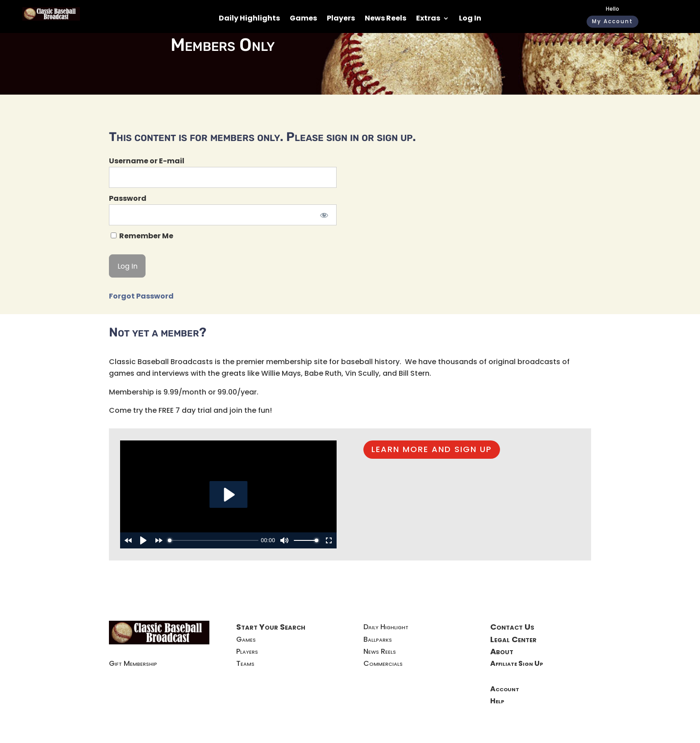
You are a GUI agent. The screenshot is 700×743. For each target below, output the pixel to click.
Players (341, 19)
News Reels (385, 19)
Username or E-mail (147, 161)
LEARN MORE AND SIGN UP (432, 449)
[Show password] (324, 215)
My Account (612, 21)
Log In (470, 19)
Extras (428, 19)
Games (303, 19)
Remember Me (142, 236)
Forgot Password (141, 296)
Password (128, 198)
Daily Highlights (249, 19)
